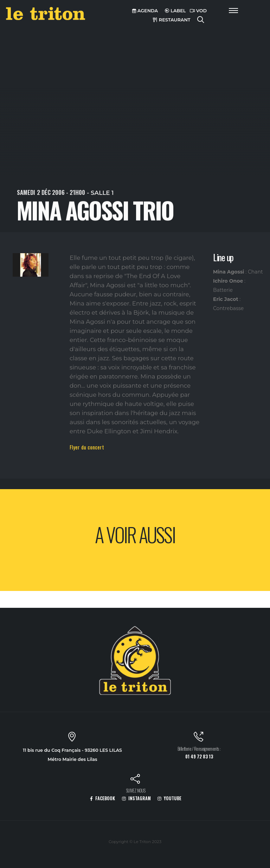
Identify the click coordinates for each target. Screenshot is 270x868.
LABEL (175, 11)
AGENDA (145, 11)
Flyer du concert (87, 447)
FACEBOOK (102, 798)
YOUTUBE (169, 798)
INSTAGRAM (136, 798)
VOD (198, 11)
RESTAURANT (172, 20)
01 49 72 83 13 (199, 757)
